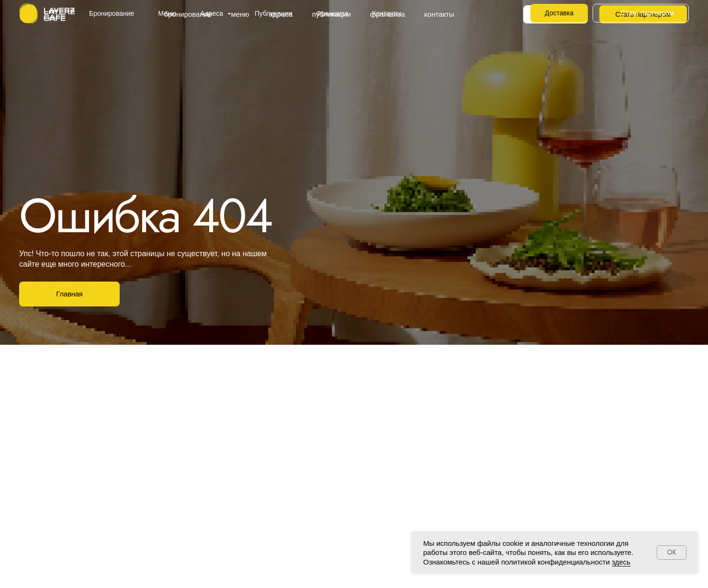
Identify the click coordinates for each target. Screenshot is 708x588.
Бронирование (112, 13)
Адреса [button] (213, 13)
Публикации (273, 13)
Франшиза (332, 13)
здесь (621, 562)
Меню (167, 13)
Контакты (387, 13)
